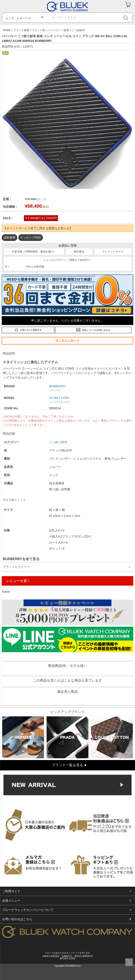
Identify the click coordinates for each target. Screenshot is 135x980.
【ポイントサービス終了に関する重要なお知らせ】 (38, 228)
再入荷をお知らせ (67, 341)
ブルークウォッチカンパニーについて (28, 910)
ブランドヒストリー (16, 567)
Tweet (6, 592)
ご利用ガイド (11, 891)
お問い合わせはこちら (17, 919)
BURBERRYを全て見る (21, 559)
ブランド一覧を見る (67, 765)
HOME (7, 30)
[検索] (129, 18)
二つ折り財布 (58, 442)
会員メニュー (11, 900)
